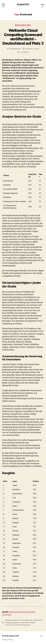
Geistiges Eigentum (12, 623)
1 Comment (25, 52)
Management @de (23, 25)
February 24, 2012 (32, 49)
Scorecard (9, 625)
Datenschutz (37, 620)
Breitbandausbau (11, 620)
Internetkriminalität (28, 623)
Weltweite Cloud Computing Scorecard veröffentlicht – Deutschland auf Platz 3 (23, 37)
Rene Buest (16, 49)
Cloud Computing (25, 620)
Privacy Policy (7, 640)
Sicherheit (18, 625)
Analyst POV (23, 4)
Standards (26, 625)
